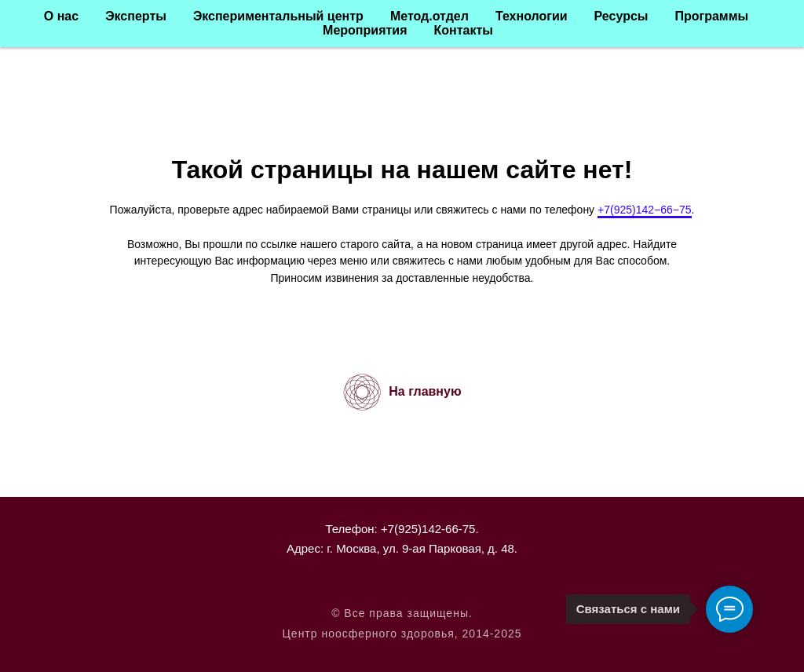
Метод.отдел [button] (429, 16)
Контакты (463, 30)
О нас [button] (61, 16)
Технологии (532, 16)
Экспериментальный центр (278, 16)
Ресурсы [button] (621, 16)
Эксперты (136, 16)
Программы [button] (711, 16)
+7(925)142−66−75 (645, 210)
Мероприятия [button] (365, 30)
